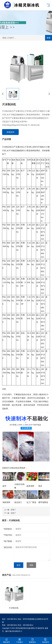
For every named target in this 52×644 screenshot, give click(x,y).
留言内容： (9, 547)
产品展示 (20, 641)
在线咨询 (10, 132)
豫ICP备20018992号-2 (14, 631)
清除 (31, 565)
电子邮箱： (9, 541)
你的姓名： (9, 529)
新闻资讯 (33, 641)
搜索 (49, 38)
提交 (19, 565)
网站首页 (7, 641)
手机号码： (9, 535)
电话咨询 (45, 641)
